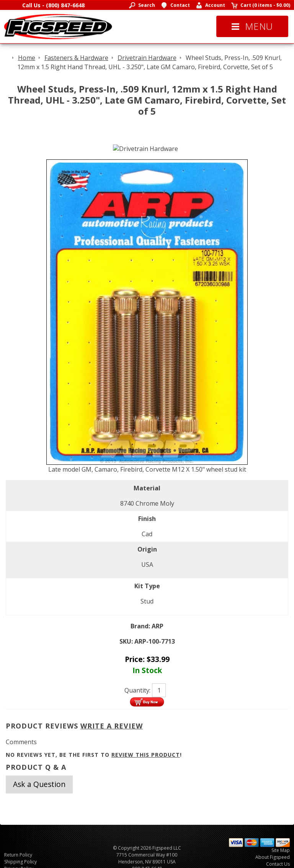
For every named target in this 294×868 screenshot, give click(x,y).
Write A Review (112, 726)
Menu (252, 26)
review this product (146, 755)
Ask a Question (39, 784)
